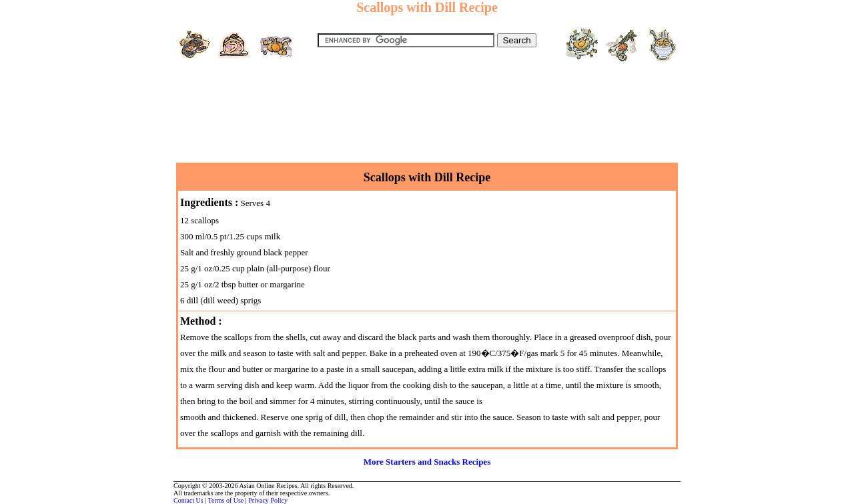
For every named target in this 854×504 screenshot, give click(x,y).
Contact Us (188, 500)
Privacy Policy (268, 500)
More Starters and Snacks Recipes (427, 462)
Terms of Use (226, 500)
